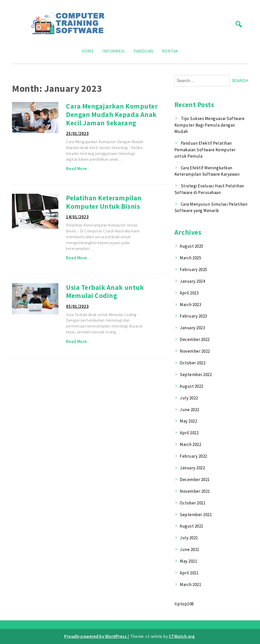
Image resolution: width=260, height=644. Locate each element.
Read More (77, 169)
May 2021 (188, 561)
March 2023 (190, 305)
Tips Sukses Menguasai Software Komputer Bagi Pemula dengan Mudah (209, 125)
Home (88, 51)
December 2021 (195, 480)
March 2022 (190, 444)
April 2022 (189, 433)
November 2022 (195, 351)
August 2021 (192, 526)
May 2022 (188, 421)
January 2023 (192, 328)
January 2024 (192, 281)
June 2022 (190, 410)
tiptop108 (184, 604)
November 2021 (195, 491)
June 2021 (190, 549)
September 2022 (196, 375)
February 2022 (193, 456)
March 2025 (190, 258)
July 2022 (189, 398)
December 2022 (195, 339)
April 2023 (189, 293)
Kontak (170, 51)
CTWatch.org (182, 636)
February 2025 (193, 269)
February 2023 (193, 316)
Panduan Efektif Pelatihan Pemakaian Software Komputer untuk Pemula (205, 150)
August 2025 (192, 246)
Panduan (143, 51)
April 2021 (189, 573)
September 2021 (196, 515)
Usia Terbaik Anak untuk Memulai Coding (105, 291)
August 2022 (192, 386)
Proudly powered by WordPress (96, 636)
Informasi (114, 51)
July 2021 (189, 538)
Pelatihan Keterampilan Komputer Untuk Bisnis (104, 202)
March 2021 (190, 585)
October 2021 (193, 503)
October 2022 (193, 363)
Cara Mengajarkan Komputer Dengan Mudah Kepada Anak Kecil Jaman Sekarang (112, 114)
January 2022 (192, 468)
